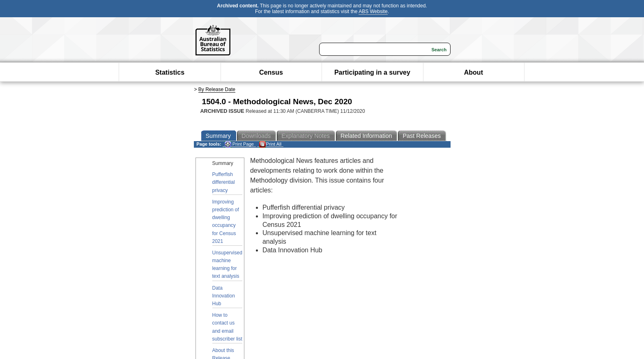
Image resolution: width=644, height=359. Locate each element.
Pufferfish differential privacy (224, 182)
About (474, 72)
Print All (270, 144)
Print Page (239, 144)
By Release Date (217, 89)
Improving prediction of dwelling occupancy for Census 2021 (226, 222)
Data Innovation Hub (224, 296)
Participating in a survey (372, 72)
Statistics (170, 72)
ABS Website (373, 11)
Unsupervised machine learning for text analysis (227, 265)
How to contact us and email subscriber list (227, 327)
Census (271, 72)
